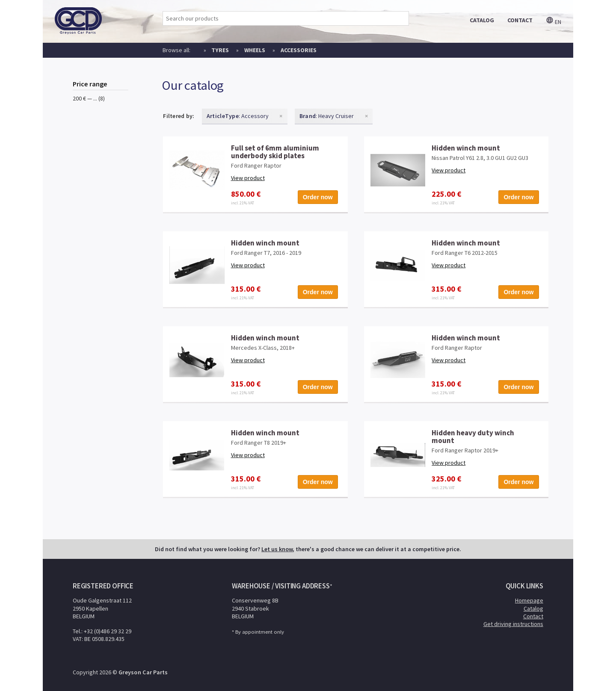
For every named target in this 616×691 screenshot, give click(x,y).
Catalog (533, 608)
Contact (533, 616)
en (554, 22)
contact (520, 20)
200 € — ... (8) (89, 98)
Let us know (277, 549)
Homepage (529, 600)
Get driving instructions (513, 624)
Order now (318, 197)
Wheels (255, 50)
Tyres (220, 50)
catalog (482, 20)
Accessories (299, 50)
